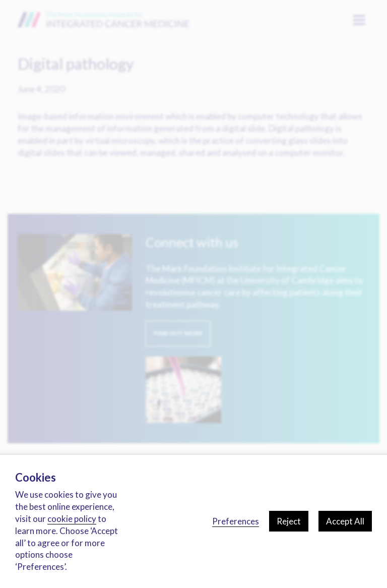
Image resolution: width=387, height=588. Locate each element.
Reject (289, 521)
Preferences (236, 521)
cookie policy (72, 519)
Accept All (345, 521)
